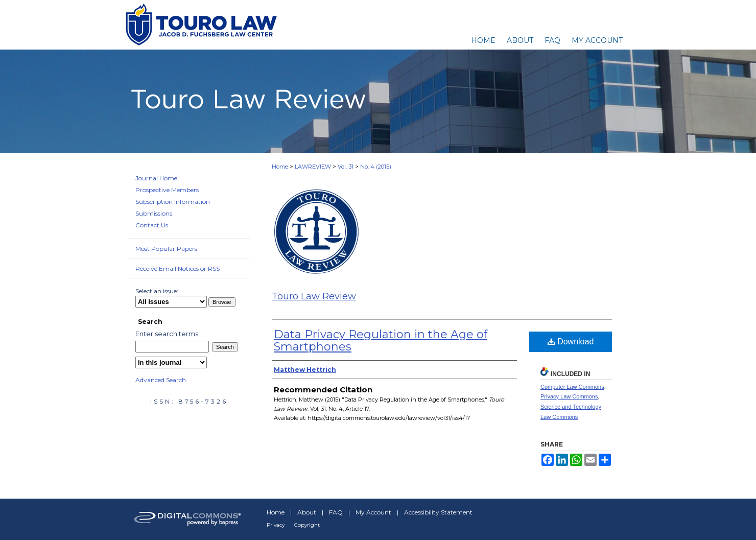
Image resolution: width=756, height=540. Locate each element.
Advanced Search (161, 380)
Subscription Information (173, 202)
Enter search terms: (168, 334)
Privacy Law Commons (569, 396)
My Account (373, 512)
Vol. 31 (346, 167)
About (307, 512)
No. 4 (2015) (376, 167)
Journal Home (156, 178)
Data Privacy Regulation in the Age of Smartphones (381, 341)
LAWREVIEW (313, 167)
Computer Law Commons (572, 387)
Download (571, 342)
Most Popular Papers (166, 249)
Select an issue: (157, 291)
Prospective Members (167, 190)
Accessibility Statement (438, 512)
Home (280, 167)
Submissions (154, 213)
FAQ (336, 512)
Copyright (307, 525)
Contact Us (152, 225)
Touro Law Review (314, 296)
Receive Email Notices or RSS (178, 268)
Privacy (276, 525)
